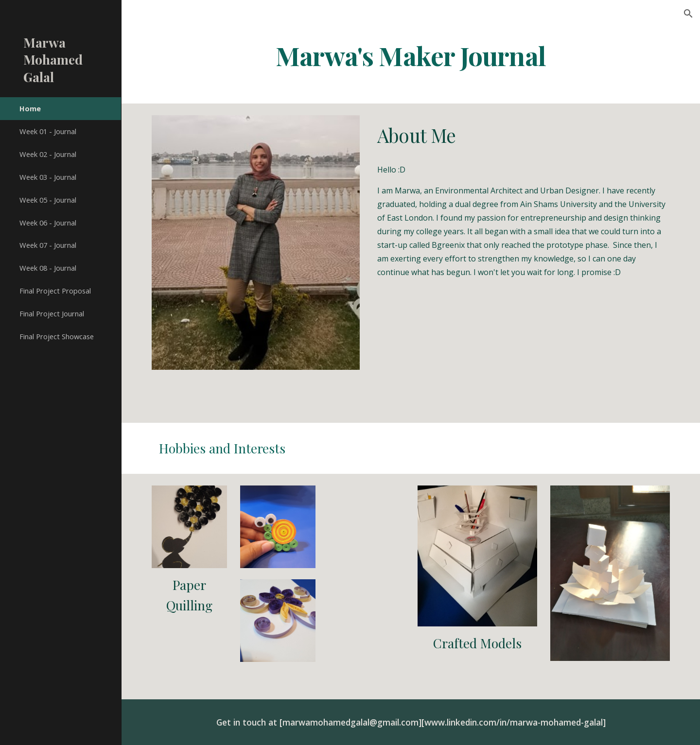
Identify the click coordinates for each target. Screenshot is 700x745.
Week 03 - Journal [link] (48, 177)
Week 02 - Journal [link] (48, 154)
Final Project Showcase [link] (57, 336)
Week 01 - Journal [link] (48, 131)
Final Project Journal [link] (52, 313)
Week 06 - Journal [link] (48, 223)
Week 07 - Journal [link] (48, 245)
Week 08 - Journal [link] (48, 268)
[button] (688, 14)
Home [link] (30, 108)
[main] (411, 55)
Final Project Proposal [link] (55, 291)
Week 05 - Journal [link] (48, 200)
